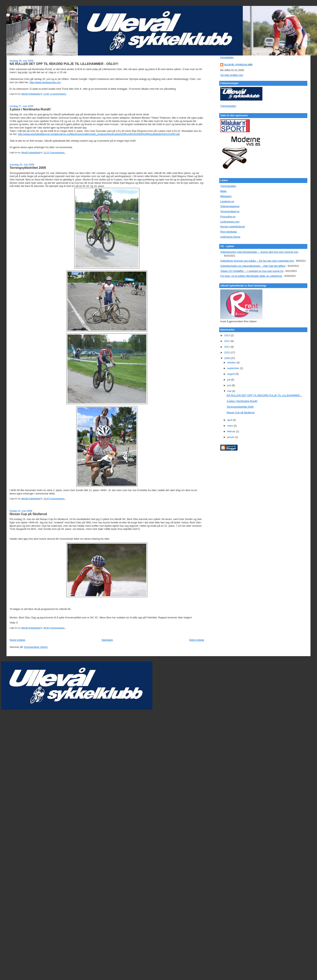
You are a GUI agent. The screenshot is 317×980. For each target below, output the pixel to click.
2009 (227, 358)
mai (230, 391)
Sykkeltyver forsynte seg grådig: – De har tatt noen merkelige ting (257, 261)
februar (232, 431)
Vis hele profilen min (232, 75)
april (230, 420)
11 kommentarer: (58, 94)
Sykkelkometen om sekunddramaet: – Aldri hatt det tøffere (253, 266)
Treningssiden (228, 106)
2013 (227, 335)
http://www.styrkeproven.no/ (45, 82)
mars (230, 426)
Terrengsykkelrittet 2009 (28, 168)
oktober (232, 363)
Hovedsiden (227, 57)
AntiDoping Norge (230, 237)
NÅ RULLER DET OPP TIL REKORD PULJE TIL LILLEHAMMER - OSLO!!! (64, 64)
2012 (227, 341)
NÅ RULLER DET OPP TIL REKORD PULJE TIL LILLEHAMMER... (264, 395)
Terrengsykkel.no (230, 211)
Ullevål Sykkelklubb (238, 65)
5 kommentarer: (57, 499)
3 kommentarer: (57, 152)
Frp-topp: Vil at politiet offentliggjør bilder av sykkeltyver (251, 276)
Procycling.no (228, 217)
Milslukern (226, 196)
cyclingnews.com (230, 222)
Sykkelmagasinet (230, 206)
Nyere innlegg (17, 640)
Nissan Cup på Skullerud (28, 514)
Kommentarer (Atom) (36, 647)
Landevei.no (227, 201)
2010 (227, 352)
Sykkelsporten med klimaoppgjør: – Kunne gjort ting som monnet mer (259, 252)
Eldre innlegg (197, 640)
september (234, 368)
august (231, 374)
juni (230, 385)
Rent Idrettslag (228, 232)
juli (229, 380)
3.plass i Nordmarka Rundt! (30, 109)
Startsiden (107, 640)
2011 (227, 347)
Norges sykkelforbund (232, 227)
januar (231, 437)
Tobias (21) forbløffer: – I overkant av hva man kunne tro (252, 271)
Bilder (223, 191)
